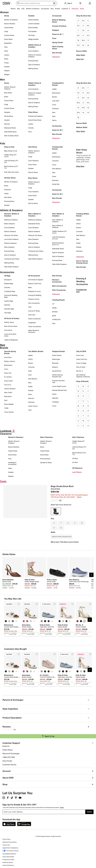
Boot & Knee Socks (11, 326)
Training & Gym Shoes (12, 259)
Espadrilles (8, 43)
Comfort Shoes (9, 35)
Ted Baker (56, 402)
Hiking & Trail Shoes (11, 235)
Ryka (30, 394)
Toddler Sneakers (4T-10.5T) (60, 232)
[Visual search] (54, 3)
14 (83, 113)
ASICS (78, 224)
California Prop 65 (8, 862)
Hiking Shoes (9, 116)
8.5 (78, 35)
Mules (6, 59)
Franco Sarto (8, 381)
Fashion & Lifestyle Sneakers (35, 56)
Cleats (6, 193)
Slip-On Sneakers (34, 65)
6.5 (88, 26)
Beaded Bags (9, 283)
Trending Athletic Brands (83, 215)
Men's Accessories (59, 286)
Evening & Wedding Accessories (82, 299)
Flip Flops (31, 35)
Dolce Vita (8, 373)
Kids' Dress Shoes (82, 169)
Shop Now (80, 184)
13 (88, 45)
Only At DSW (81, 351)
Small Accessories (34, 319)
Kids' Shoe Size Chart (11, 172)
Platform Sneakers (10, 243)
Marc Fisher (8, 392)
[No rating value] (55, 500)
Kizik (30, 375)
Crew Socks (8, 330)
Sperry (54, 120)
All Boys (75, 458)
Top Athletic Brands (36, 351)
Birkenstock (56, 93)
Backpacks (8, 280)
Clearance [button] (75, 9)
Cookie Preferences (8, 865)
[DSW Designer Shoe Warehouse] (7, 3)
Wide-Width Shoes (10, 132)
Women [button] (13, 9)
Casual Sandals (33, 20)
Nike (54, 112)
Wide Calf (80, 59)
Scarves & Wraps (34, 311)
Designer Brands (58, 351)
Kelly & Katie (81, 367)
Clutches (7, 287)
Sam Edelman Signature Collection (83, 376)
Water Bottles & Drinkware (34, 331)
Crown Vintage (81, 363)
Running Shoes (33, 61)
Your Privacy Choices (10, 851)
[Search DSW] (37, 3)
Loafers (7, 55)
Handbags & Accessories (12, 463)
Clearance (56, 57)
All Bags (7, 276)
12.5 (83, 108)
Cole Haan (56, 101)
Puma (54, 176)
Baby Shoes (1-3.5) (11, 151)
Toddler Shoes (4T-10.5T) (10, 156)
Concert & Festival (59, 26)
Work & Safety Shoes (58, 48)
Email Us (6, 746)
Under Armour (33, 406)
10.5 (83, 40)
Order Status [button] (7, 750)
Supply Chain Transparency (10, 848)
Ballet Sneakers (10, 224)
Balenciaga (56, 359)
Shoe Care (32, 315)
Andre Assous (57, 355)
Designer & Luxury (34, 291)
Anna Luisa (80, 355)
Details (79, 497)
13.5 (78, 113)
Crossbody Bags (10, 291)
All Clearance (77, 468)
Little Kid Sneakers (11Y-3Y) (59, 238)
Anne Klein (8, 357)
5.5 (78, 26)
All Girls (75, 462)
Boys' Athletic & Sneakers (58, 226)
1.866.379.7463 (9, 757)
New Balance (57, 169)
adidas (54, 89)
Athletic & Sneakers (11, 20)
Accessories (57, 16)
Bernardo (55, 363)
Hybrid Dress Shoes (35, 120)
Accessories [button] (45, 9)
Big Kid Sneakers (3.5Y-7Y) (58, 244)
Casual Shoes (9, 27)
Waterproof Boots (10, 128)
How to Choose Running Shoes (82, 262)
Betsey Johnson (10, 361)
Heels (6, 51)
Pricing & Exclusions (8, 860)
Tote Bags (8, 313)
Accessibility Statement (9, 854)
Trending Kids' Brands (58, 148)
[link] (13, 584)
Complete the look (81, 308)
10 (78, 40)
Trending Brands (58, 300)
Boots (6, 97)
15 (88, 113)
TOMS (6, 408)
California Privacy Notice (10, 842)
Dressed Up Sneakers (35, 116)
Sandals (7, 67)
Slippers (7, 71)
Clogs (6, 31)
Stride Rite (56, 184)
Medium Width (82, 127)
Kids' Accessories (59, 290)
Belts (30, 287)
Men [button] (19, 9)
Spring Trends (58, 42)
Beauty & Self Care (35, 283)
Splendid (55, 398)
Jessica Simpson (10, 389)
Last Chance (77, 472)
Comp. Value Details (8, 857)
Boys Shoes (33, 178)
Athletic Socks (9, 322)
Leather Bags (9, 301)
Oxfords (31, 128)
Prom (54, 38)
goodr (54, 316)
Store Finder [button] (7, 761)
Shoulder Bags (9, 309)
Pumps (6, 63)
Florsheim (55, 108)
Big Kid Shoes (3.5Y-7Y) (11, 167)
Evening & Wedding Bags (11, 296)
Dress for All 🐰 (58, 34)
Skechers (55, 180)
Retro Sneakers (9, 247)
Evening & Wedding (35, 295)
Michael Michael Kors (59, 390)
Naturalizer (8, 396)
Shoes (7, 16)
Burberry (55, 367)
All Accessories (34, 276)
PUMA (78, 243)
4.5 (83, 21)
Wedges (7, 74)
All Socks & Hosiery (12, 318)
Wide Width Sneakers (11, 267)
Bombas (55, 312)
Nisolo (54, 394)
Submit (89, 812)
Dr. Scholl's (8, 377)
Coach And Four (82, 359)
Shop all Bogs (55, 489)
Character (8, 190)
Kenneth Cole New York (58, 381)
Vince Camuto (9, 412)
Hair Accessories (34, 303)
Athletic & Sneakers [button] (33, 9)
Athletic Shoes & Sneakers (35, 46)
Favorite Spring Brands (10, 352)
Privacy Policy (6, 839)
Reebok (79, 247)
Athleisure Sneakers (11, 220)
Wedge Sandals (33, 39)
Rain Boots (8, 197)
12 (83, 45)
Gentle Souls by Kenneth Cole (58, 376)
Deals (82, 9)
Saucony (31, 398)
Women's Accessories (57, 281)
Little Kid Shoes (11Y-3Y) (11, 161)
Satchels (7, 305)
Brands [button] (58, 9)
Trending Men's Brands (58, 84)
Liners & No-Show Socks (10, 335)
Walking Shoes (33, 68)
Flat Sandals (32, 31)
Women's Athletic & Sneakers (12, 215)
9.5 (88, 35)
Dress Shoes (8, 39)
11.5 (78, 45)
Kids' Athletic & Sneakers (58, 215)
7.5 (83, 30)
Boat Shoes (8, 93)
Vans (30, 410)
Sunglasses (32, 323)
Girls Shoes (33, 147)
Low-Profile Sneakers (11, 239)
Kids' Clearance (78, 437)
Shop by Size (9, 147)
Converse (55, 161)
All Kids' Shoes (10, 178)
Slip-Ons (7, 124)
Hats (30, 307)
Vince (54, 406)
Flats (6, 47)
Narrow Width (82, 51)
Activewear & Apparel (36, 280)
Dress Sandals (33, 27)
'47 (53, 304)
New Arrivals (57, 53)
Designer (56, 30)
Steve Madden (9, 404)
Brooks (55, 97)
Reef (54, 116)
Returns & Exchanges (11, 753)
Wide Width (81, 55)
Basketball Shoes (34, 224)
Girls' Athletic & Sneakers (58, 221)
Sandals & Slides (46, 462)
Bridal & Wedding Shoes (59, 21)
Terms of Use (6, 845)
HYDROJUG (56, 319)
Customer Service (9, 764)
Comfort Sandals (34, 24)
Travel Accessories (35, 326)
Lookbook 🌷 (66, 9)
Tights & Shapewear (11, 340)
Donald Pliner (57, 371)
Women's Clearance (16, 437)
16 (78, 117)
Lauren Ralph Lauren (59, 386)
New (52, 9)
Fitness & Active (34, 299)
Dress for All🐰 (58, 130)
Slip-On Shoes (33, 172)
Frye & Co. (8, 385)
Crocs (54, 105)
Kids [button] (23, 9)
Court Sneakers (33, 51)
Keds (30, 371)
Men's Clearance (47, 437)
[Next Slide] (91, 575)
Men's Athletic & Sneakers (34, 215)
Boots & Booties (10, 24)
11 (88, 40)
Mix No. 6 (79, 371)
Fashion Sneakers (10, 231)
